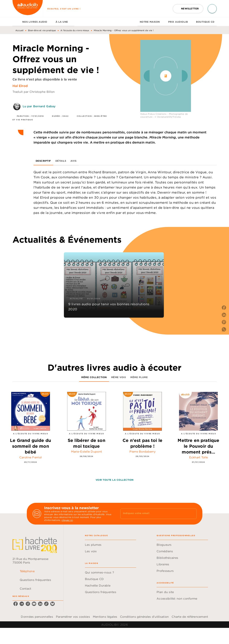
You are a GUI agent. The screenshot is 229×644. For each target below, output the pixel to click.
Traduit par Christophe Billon (34, 92)
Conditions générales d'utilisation (144, 617)
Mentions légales (105, 617)
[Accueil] (28, 9)
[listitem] (16, 604)
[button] (188, 9)
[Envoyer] (192, 514)
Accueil (19, 30)
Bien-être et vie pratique (42, 30)
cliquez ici (67, 520)
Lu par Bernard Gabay (39, 106)
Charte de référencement (190, 617)
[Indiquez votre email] (154, 514)
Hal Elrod (20, 86)
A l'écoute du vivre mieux (75, 30)
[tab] (16, 22)
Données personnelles (37, 617)
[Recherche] (212, 9)
